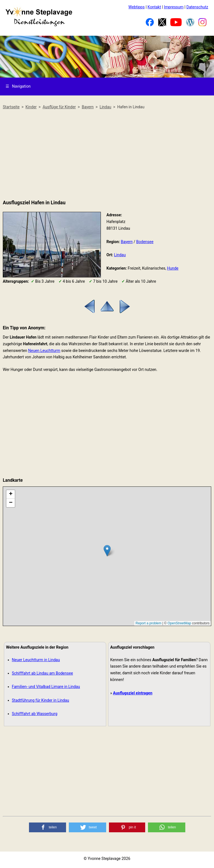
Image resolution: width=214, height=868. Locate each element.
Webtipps (137, 7)
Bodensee (145, 242)
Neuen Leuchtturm (44, 351)
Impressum (174, 7)
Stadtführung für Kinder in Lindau (41, 700)
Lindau (120, 255)
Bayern (127, 242)
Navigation (18, 86)
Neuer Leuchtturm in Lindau (36, 660)
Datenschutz (197, 7)
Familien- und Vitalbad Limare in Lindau (46, 687)
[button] (48, 827)
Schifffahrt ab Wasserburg (35, 714)
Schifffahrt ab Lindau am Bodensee (42, 673)
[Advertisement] (107, 155)
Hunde (173, 268)
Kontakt (154, 7)
